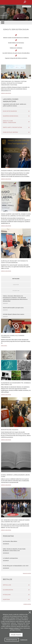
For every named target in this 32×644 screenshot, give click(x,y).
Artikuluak (16, 585)
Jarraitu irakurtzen (6, 94)
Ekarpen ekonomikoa (16, 116)
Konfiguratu (24, 640)
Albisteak (16, 285)
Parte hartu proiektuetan (16, 127)
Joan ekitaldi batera (16, 132)
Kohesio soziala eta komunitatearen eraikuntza (16, 38)
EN (29, 6)
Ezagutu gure (16, 122)
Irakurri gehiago (14, 628)
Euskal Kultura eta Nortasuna (16, 43)
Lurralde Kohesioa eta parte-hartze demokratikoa (16, 53)
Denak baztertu (12, 640)
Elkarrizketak (16, 590)
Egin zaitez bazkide (16, 111)
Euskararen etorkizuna (16, 48)
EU (24, 6)
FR (28, 6)
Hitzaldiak (16, 595)
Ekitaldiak (16, 279)
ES (26, 6)
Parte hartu (4, 346)
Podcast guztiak (27, 573)
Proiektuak (16, 291)
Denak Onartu (16, 635)
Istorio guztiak (27, 604)
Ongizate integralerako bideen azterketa (16, 58)
